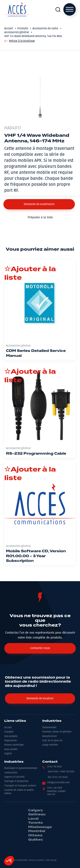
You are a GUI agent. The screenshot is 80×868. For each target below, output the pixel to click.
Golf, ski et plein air (52, 741)
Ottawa (35, 835)
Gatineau (37, 814)
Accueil (8, 727)
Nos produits (11, 736)
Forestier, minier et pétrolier (57, 732)
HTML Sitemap (51, 860)
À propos (9, 732)
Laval (33, 819)
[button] (39, 204)
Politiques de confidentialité (16, 860)
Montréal (37, 831)
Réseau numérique (14, 745)
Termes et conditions (37, 860)
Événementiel (49, 727)
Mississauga (40, 827)
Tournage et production (16, 781)
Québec (36, 840)
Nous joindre (11, 749)
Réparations (11, 741)
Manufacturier (50, 736)
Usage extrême (50, 745)
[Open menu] (70, 9)
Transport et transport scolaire (20, 786)
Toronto (36, 823)
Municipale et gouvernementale (21, 768)
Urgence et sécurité (14, 777)
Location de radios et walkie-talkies (19, 792)
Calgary (36, 810)
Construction (11, 773)
